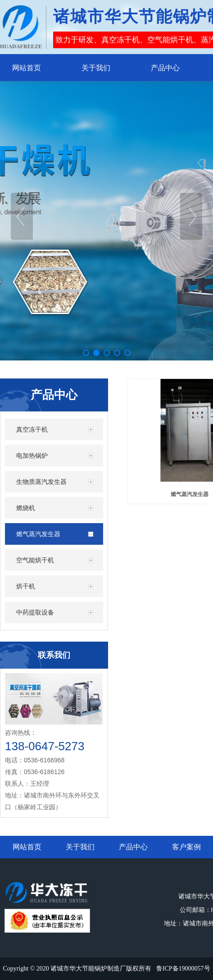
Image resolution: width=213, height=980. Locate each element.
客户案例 (186, 847)
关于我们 (80, 847)
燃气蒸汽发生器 (190, 494)
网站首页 (27, 847)
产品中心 (133, 847)
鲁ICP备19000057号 (183, 969)
